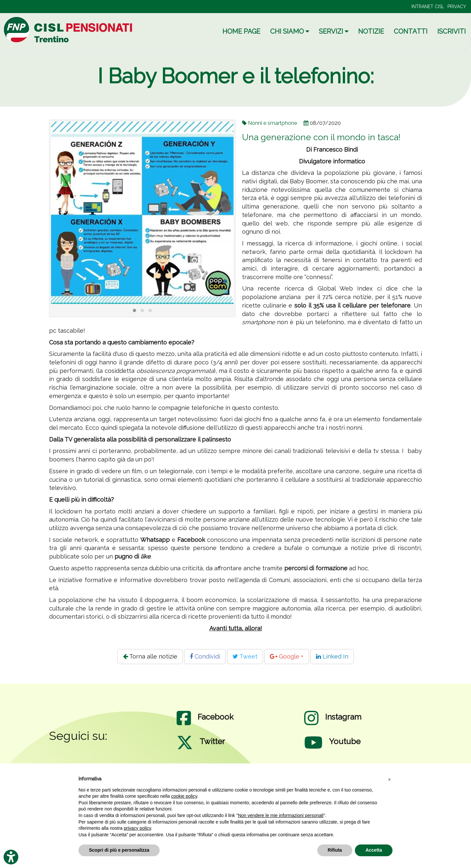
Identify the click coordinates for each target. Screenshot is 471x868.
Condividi (205, 656)
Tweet (245, 656)
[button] (389, 779)
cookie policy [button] (184, 796)
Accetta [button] (374, 850)
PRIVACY (457, 7)
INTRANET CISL (428, 7)
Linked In (332, 656)
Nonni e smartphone (272, 123)
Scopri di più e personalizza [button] (119, 850)
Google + (287, 656)
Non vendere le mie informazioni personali (280, 815)
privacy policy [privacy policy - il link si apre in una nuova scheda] (138, 828)
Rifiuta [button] (335, 850)
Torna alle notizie (150, 656)
